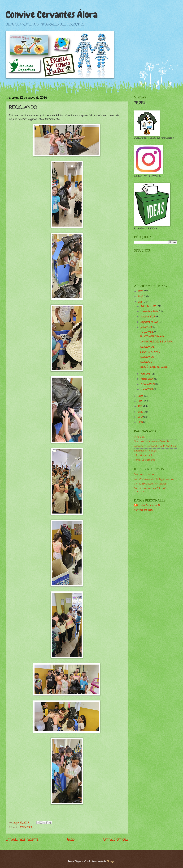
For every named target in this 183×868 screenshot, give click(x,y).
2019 (141, 417)
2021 (141, 407)
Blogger (111, 862)
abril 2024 (146, 374)
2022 (141, 401)
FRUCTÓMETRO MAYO (152, 337)
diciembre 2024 (149, 306)
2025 (141, 297)
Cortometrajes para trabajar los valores (155, 479)
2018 (141, 422)
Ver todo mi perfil (144, 510)
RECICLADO (146, 362)
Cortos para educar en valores (150, 484)
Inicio (71, 840)
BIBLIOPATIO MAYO (150, 352)
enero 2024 (147, 389)
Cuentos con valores (145, 475)
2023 (141, 396)
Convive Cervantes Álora (52, 15)
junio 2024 (146, 327)
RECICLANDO (147, 357)
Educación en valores (145, 455)
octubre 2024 (148, 317)
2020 (141, 412)
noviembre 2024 (150, 312)
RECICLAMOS (147, 347)
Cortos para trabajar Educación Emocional (151, 490)
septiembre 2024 (150, 322)
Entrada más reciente (22, 840)
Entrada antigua (115, 840)
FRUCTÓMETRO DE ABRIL (154, 367)
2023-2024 (26, 827)
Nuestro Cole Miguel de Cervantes (152, 442)
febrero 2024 (148, 384)
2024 (141, 302)
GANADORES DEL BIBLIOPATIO (157, 342)
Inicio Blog (139, 437)
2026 (141, 291)
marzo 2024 (147, 379)
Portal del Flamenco (145, 460)
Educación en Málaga (145, 451)
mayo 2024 (147, 333)
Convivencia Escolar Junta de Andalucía (155, 446)
